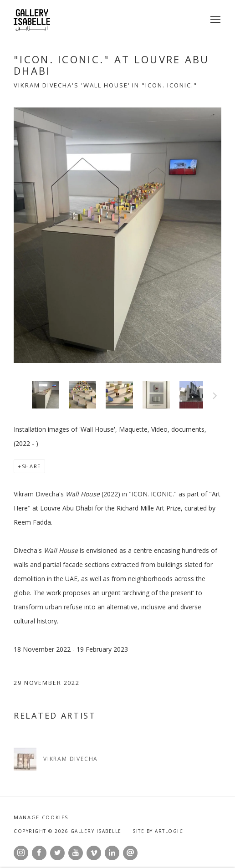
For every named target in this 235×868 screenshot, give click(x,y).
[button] (46, 395)
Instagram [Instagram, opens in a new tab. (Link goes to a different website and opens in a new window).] (21, 853)
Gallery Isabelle (32, 20)
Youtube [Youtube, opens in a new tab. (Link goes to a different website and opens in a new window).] (76, 853)
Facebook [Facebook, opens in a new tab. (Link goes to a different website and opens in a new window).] (39, 853)
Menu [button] (215, 20)
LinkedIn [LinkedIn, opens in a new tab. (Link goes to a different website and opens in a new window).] (112, 853)
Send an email (130, 853)
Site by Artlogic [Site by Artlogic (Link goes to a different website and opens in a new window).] (158, 831)
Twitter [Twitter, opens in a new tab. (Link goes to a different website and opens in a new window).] (57, 853)
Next (215, 397)
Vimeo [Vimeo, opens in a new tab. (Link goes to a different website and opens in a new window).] (94, 853)
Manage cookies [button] (41, 817)
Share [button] (31, 466)
